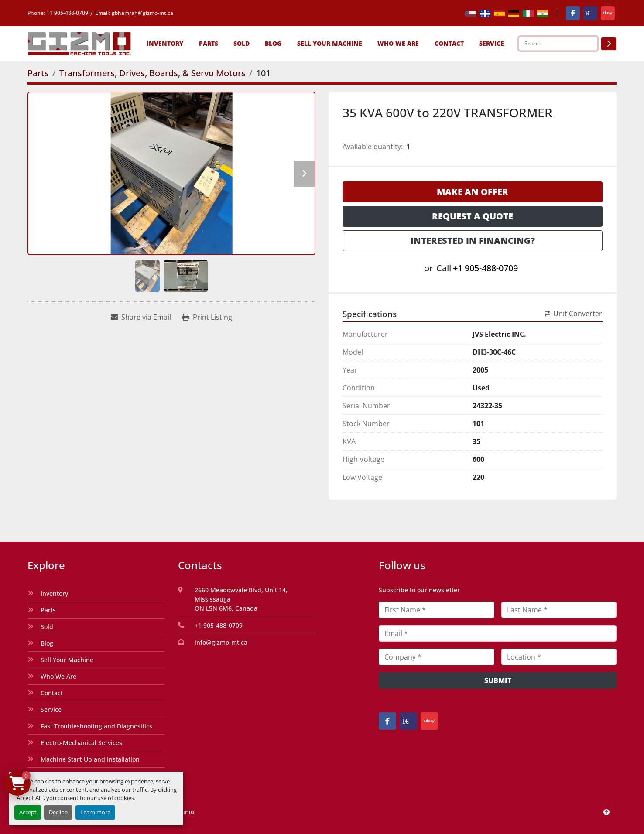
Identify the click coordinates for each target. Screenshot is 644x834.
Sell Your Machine (330, 43)
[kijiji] (590, 13)
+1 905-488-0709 (67, 13)
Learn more (95, 812)
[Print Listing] (207, 317)
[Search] (558, 44)
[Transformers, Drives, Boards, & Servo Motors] (152, 73)
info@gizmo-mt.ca (221, 642)
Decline (58, 812)
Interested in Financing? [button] (473, 241)
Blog (273, 43)
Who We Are (398, 43)
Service (51, 709)
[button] (165, 43)
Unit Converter (573, 314)
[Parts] (38, 73)
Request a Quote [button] (473, 216)
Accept (28, 812)
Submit (498, 680)
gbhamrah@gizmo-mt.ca (142, 13)
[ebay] (608, 13)
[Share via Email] (141, 317)
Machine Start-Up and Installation (90, 759)
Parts (209, 43)
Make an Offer (473, 192)
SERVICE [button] (492, 43)
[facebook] (573, 13)
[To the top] (606, 812)
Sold (241, 43)
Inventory (165, 43)
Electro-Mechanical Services (81, 743)
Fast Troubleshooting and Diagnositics (96, 726)
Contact (449, 43)
